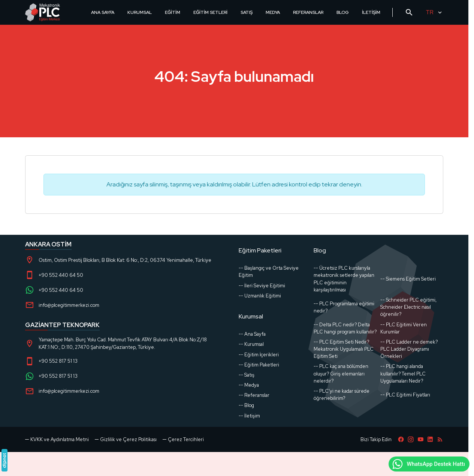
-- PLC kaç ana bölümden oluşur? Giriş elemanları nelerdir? (341, 373)
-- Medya (249, 385)
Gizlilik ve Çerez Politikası (128, 439)
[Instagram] (411, 439)
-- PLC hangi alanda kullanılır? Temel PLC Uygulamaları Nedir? (403, 373)
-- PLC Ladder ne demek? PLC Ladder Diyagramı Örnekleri (409, 349)
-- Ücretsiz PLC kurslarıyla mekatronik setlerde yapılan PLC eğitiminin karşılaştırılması (344, 279)
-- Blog (246, 405)
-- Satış (247, 375)
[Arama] (409, 12)
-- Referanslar (254, 395)
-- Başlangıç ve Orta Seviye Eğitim (269, 272)
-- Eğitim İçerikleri (259, 355)
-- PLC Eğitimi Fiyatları (405, 395)
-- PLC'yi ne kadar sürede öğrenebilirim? (342, 395)
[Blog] (440, 439)
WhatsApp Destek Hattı (428, 464)
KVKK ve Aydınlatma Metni (60, 439)
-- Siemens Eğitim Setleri (408, 279)
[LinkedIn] (430, 439)
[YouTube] (420, 439)
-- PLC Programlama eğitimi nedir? (344, 307)
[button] (183, 439)
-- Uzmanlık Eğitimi (260, 296)
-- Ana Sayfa (252, 334)
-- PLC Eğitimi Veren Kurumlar (404, 328)
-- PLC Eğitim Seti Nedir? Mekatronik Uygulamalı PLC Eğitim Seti (344, 349)
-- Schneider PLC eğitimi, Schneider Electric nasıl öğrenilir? (408, 307)
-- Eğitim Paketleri (259, 365)
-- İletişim (249, 416)
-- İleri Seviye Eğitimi (262, 286)
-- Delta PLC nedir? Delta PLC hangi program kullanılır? (345, 328)
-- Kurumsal (251, 344)
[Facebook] (401, 439)
